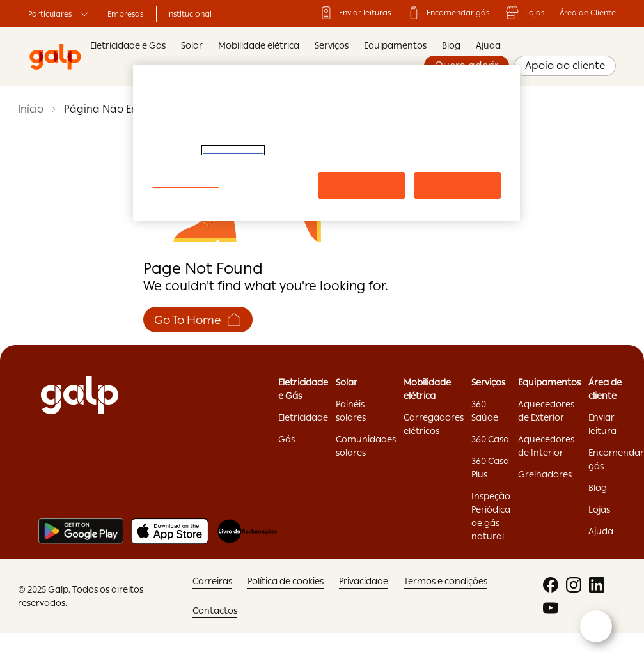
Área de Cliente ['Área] (588, 13)
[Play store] (81, 531)
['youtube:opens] (551, 608)
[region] (326, 143)
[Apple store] (170, 531)
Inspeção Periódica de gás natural (491, 516)
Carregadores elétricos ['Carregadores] (434, 424)
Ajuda (488, 45)
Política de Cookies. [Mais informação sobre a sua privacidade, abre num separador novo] (233, 150)
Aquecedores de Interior (546, 446)
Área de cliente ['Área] (605, 389)
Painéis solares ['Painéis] (351, 411)
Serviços (332, 45)
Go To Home (198, 320)
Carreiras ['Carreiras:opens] (212, 581)
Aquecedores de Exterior (546, 411)
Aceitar (457, 185)
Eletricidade (303, 417)
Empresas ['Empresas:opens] (125, 14)
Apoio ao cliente (565, 66)
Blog (451, 45)
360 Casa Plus (490, 468)
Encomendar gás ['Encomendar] (448, 13)
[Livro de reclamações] (247, 531)
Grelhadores (545, 474)
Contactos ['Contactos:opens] (215, 610)
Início (31, 109)
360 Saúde (485, 411)
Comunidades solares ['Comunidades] (366, 446)
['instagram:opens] (574, 585)
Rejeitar (361, 185)
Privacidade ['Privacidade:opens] (364, 581)
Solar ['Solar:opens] (347, 382)
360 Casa (490, 439)
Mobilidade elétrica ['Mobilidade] (427, 389)
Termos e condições (445, 581)
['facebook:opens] (551, 585)
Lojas (524, 13)
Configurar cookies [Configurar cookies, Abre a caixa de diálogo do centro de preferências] (185, 184)
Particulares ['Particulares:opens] (60, 14)
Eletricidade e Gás (128, 45)
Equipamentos (395, 45)
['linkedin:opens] (597, 585)
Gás (287, 439)
